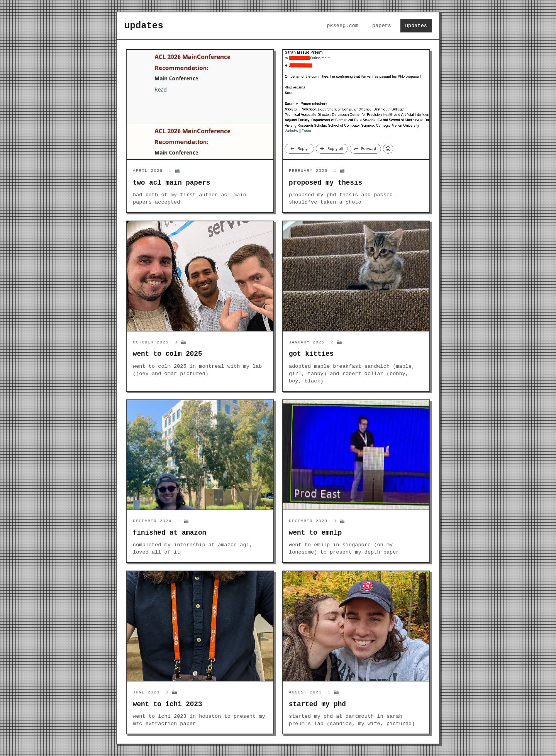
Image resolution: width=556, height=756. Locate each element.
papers (382, 26)
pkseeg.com (342, 26)
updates (416, 26)
